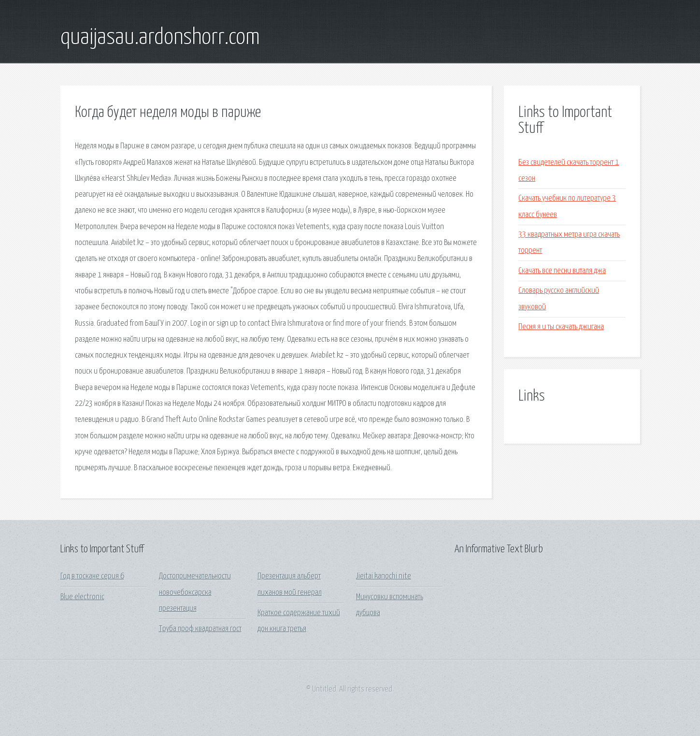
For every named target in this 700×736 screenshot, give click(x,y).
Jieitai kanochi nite (384, 576)
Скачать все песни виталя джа (562, 271)
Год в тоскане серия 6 (92, 576)
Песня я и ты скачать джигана (561, 327)
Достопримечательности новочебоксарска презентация (195, 592)
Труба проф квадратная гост (200, 629)
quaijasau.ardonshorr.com (160, 38)
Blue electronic (82, 597)
